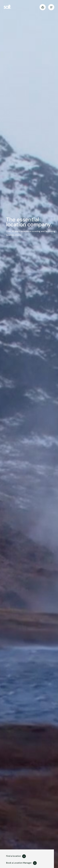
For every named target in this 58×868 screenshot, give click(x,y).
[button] (43, 7)
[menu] (51, 7)
